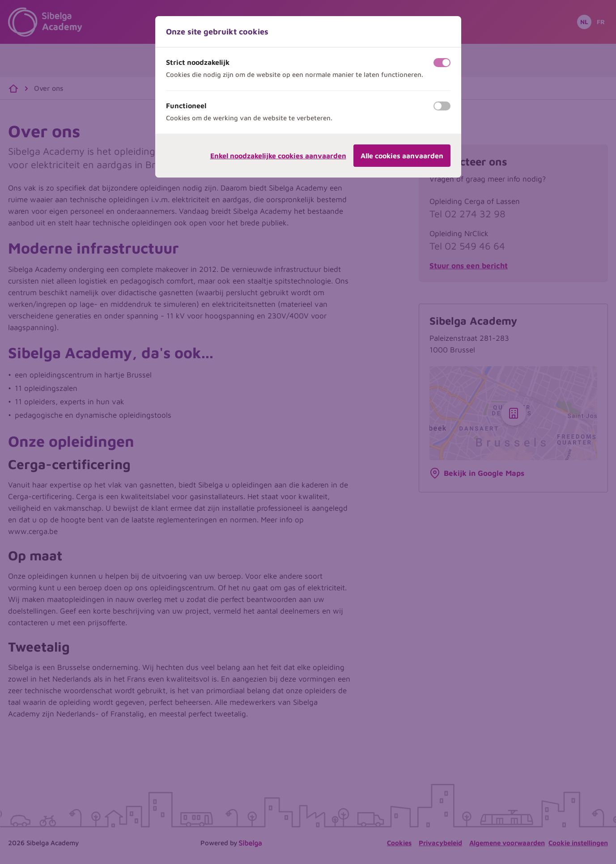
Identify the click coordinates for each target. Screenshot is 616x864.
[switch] (442, 63)
